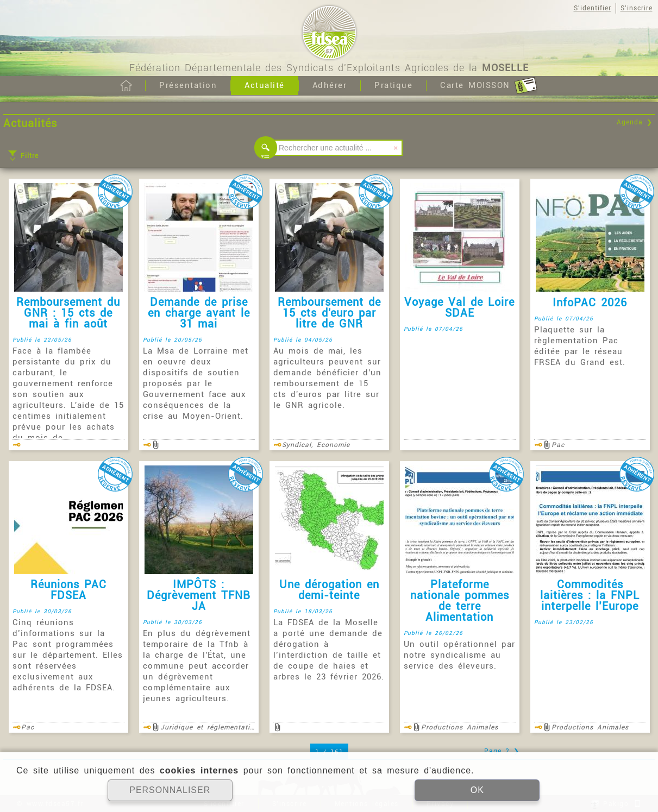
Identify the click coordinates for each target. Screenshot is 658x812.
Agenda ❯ (635, 122)
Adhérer (330, 85)
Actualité (265, 85)
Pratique (393, 85)
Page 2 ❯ (502, 751)
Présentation (188, 85)
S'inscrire (637, 8)
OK (477, 790)
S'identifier (593, 8)
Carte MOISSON (489, 86)
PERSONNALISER (170, 790)
